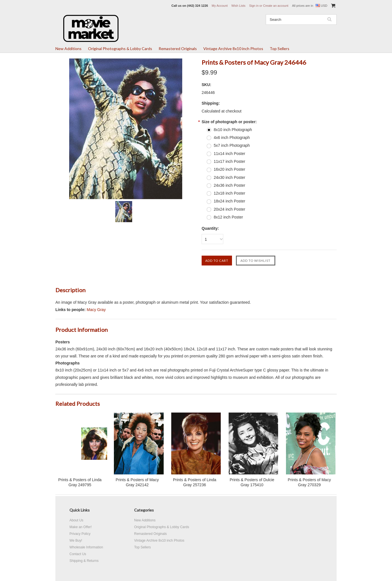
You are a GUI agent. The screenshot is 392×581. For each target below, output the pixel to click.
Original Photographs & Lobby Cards (120, 49)
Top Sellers (280, 49)
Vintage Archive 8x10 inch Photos (233, 49)
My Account (220, 6)
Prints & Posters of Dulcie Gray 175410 (252, 482)
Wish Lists (238, 6)
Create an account (276, 6)
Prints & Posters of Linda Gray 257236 (195, 482)
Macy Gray (96, 310)
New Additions (68, 49)
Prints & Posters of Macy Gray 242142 (137, 482)
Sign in (254, 6)
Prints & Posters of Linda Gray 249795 (80, 482)
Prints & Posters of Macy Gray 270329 (309, 482)
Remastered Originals (178, 49)
